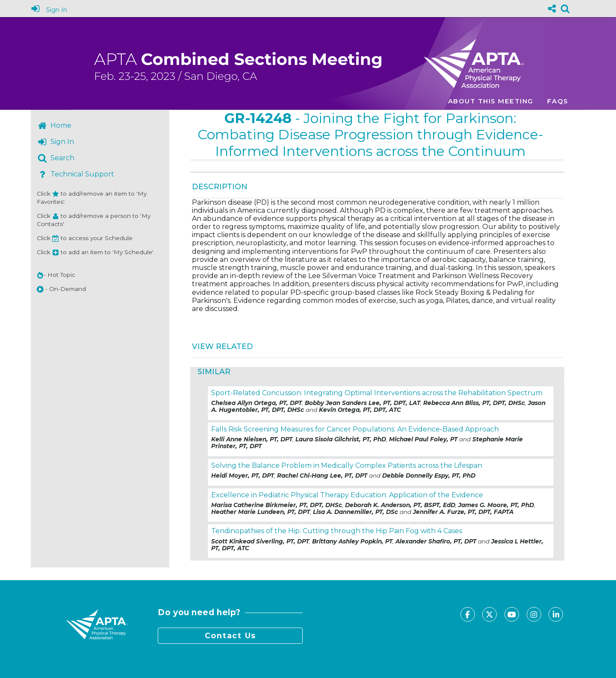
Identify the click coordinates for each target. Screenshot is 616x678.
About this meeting (491, 101)
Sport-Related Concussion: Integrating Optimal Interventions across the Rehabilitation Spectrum (377, 393)
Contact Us (231, 635)
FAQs (558, 101)
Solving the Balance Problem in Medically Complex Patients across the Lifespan (347, 465)
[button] (40, 289)
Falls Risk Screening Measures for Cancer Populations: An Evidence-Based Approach (355, 429)
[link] (565, 9)
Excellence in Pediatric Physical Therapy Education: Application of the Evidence (347, 495)
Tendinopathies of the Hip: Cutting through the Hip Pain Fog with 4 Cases (337, 531)
